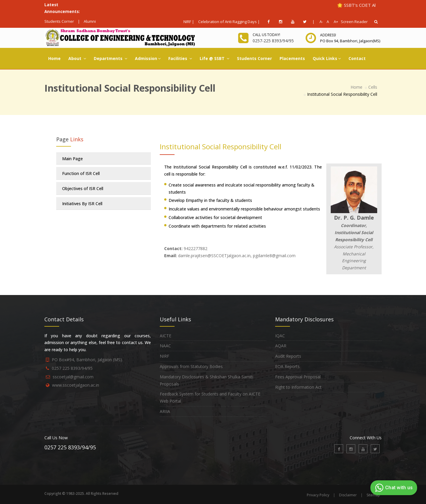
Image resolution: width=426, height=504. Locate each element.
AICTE (166, 336)
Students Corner (59, 21)
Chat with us (393, 488)
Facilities (180, 58)
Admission (148, 58)
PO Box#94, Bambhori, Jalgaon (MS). (87, 360)
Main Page (72, 159)
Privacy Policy (318, 495)
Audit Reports (288, 356)
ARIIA (165, 411)
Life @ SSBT (214, 58)
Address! (328, 35)
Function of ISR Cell (81, 173)
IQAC (280, 336)
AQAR (281, 346)
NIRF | (189, 22)
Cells (373, 87)
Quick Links (327, 58)
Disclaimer (348, 495)
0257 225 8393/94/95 (72, 368)
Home (54, 58)
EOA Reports (287, 366)
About (77, 58)
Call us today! (266, 35)
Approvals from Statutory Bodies (191, 366)
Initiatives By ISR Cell (82, 204)
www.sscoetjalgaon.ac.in (76, 385)
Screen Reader (354, 22)
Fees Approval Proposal (298, 377)
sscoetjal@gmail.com (73, 377)
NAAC (165, 346)
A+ (334, 22)
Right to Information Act (298, 387)
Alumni (90, 21)
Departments (110, 58)
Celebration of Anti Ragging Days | (229, 22)
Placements (292, 58)
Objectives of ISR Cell (83, 188)
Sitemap (373, 495)
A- (320, 22)
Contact (357, 58)
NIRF (164, 356)
